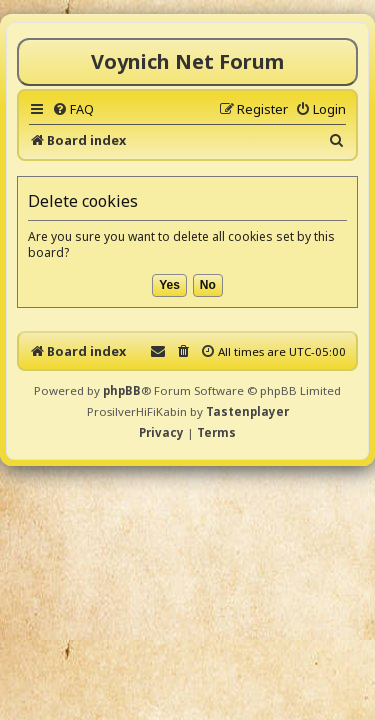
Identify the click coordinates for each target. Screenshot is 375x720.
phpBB (122, 390)
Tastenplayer (247, 411)
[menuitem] (73, 109)
